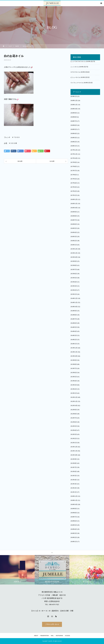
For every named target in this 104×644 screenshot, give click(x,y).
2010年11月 (74, 500)
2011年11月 (74, 451)
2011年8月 (74, 463)
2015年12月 (74, 249)
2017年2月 (74, 191)
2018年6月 (74, 125)
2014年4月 (74, 331)
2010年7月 (74, 517)
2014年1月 (74, 344)
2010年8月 (74, 513)
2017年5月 (74, 179)
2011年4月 (74, 480)
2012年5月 (74, 426)
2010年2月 (74, 537)
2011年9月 (74, 459)
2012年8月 (74, 414)
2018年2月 (74, 142)
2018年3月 (74, 138)
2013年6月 (74, 373)
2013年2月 (74, 389)
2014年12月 (74, 298)
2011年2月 (74, 488)
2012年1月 (74, 443)
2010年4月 (74, 529)
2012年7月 (74, 418)
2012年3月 (74, 434)
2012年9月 (74, 410)
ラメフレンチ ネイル (77, 83)
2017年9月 (74, 162)
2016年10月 (74, 208)
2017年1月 (74, 195)
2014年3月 (74, 335)
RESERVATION (45, 636)
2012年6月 (74, 422)
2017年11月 (74, 154)
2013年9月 (74, 360)
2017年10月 (74, 158)
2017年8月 (74, 166)
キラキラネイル (75, 72)
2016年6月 (74, 224)
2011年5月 (74, 476)
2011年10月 (74, 455)
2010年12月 (74, 496)
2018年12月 (74, 101)
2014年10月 (74, 307)
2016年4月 (74, 232)
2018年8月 (74, 117)
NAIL (52, 636)
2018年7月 (74, 121)
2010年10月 (74, 504)
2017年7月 (74, 171)
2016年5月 (74, 228)
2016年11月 (74, 204)
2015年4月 (74, 282)
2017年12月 (74, 150)
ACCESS (68, 636)
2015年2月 (74, 290)
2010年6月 (74, 521)
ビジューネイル (75, 77)
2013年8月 (74, 364)
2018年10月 (74, 109)
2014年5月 (74, 327)
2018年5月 (74, 129)
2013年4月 (74, 381)
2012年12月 (74, 397)
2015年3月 (74, 286)
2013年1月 (74, 393)
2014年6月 (74, 323)
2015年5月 (74, 278)
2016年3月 (74, 237)
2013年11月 (74, 352)
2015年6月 (74, 274)
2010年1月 (74, 542)
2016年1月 (74, 245)
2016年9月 (74, 212)
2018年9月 (74, 113)
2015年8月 (74, 265)
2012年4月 (74, 430)
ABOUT (36, 636)
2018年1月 (74, 146)
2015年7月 (74, 270)
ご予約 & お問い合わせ (52, 624)
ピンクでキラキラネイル (78, 61)
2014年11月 (74, 303)
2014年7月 (74, 319)
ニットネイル (75, 67)
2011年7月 (74, 467)
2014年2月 (74, 340)
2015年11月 (74, 253)
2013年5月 (74, 377)
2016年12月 (74, 199)
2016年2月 (74, 241)
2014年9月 (74, 311)
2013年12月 (74, 348)
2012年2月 (74, 439)
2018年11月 (74, 105)
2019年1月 (74, 96)
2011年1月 (74, 492)
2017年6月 (74, 175)
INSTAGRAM (59, 636)
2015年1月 (74, 294)
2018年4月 (74, 134)
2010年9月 (74, 509)
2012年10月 (74, 406)
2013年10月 (74, 356)
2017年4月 (74, 183)
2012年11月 (74, 401)
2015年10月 (74, 257)
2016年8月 (74, 216)
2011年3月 (74, 484)
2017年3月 (74, 187)
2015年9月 (74, 261)
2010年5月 (74, 525)
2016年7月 (74, 220)
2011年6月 (74, 472)
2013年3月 (74, 385)
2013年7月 (74, 368)
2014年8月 (74, 315)
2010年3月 (74, 533)
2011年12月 (74, 447)
